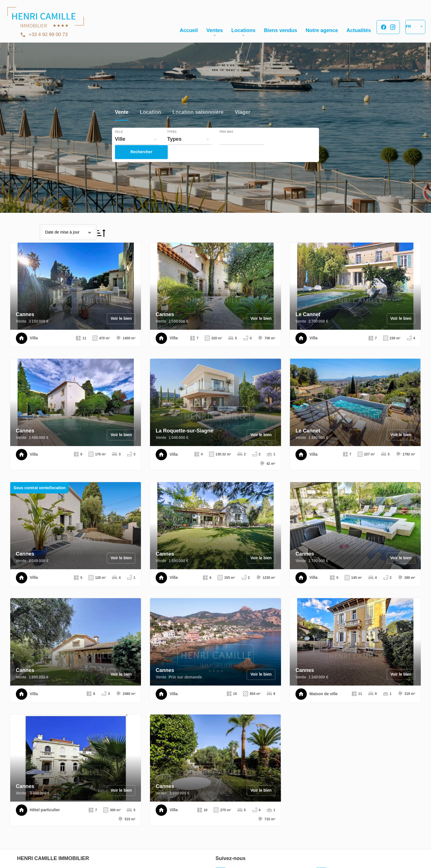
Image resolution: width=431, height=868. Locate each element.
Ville (119, 132)
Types (172, 132)
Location (150, 113)
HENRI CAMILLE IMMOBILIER (53, 858)
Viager (243, 113)
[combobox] (137, 139)
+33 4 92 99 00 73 (48, 34)
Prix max (226, 132)
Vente (122, 113)
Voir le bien (121, 318)
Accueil (45, 20)
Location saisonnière (198, 113)
